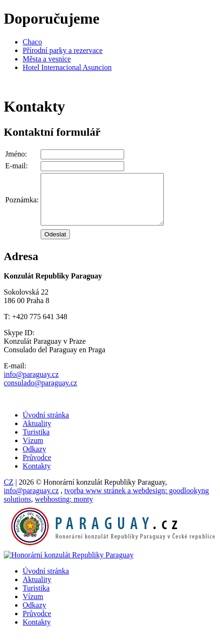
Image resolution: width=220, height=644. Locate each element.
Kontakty (37, 476)
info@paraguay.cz (31, 384)
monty (64, 509)
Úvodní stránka (46, 425)
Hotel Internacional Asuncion (67, 67)
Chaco (32, 42)
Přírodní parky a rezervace (63, 50)
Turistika (36, 442)
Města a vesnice (47, 59)
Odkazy (34, 459)
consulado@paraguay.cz (40, 393)
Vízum (33, 450)
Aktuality (37, 433)
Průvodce (37, 467)
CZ (8, 492)
